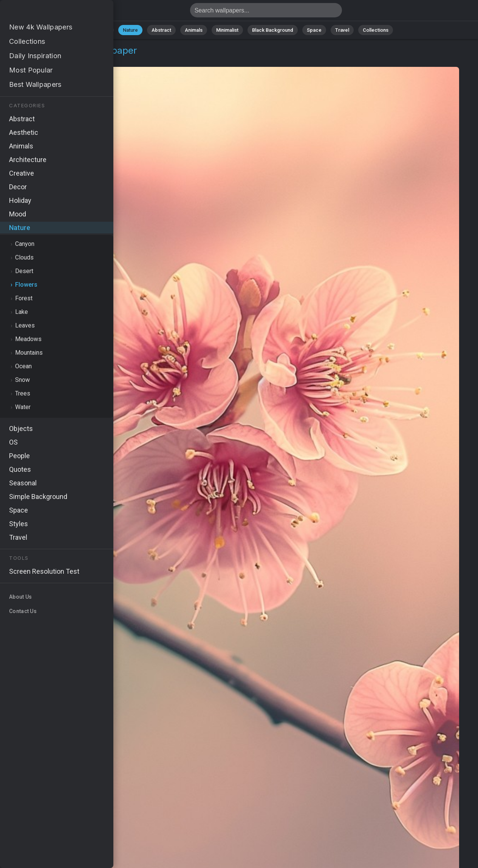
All (106, 30)
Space (314, 30)
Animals (194, 30)
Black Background (273, 30)
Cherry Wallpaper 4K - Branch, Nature (45, 12)
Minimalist (227, 30)
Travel (342, 30)
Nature (130, 30)
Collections (376, 30)
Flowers (59, 59)
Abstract (161, 30)
